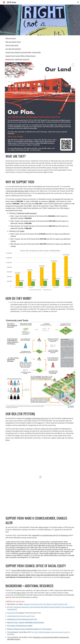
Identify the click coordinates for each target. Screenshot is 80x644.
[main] (40, 164)
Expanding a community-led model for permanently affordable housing (38, 638)
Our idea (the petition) (13, 49)
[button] (78, 2)
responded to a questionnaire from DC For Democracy (50, 535)
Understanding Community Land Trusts (21, 616)
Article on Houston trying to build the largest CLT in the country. (29, 629)
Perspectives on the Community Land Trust (22, 619)
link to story (21, 593)
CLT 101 (10, 613)
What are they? (11, 38)
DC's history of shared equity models (20, 626)
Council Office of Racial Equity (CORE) (24, 570)
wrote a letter (44, 527)
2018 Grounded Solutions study (18, 191)
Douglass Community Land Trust (37, 418)
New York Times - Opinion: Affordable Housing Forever (26, 622)
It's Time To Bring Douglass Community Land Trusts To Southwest (39, 633)
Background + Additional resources (17, 59)
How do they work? (12, 45)
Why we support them (13, 42)
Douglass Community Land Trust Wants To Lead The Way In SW (45, 604)
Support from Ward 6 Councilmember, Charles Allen (23, 52)
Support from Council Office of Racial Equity (20, 56)
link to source (65, 577)
